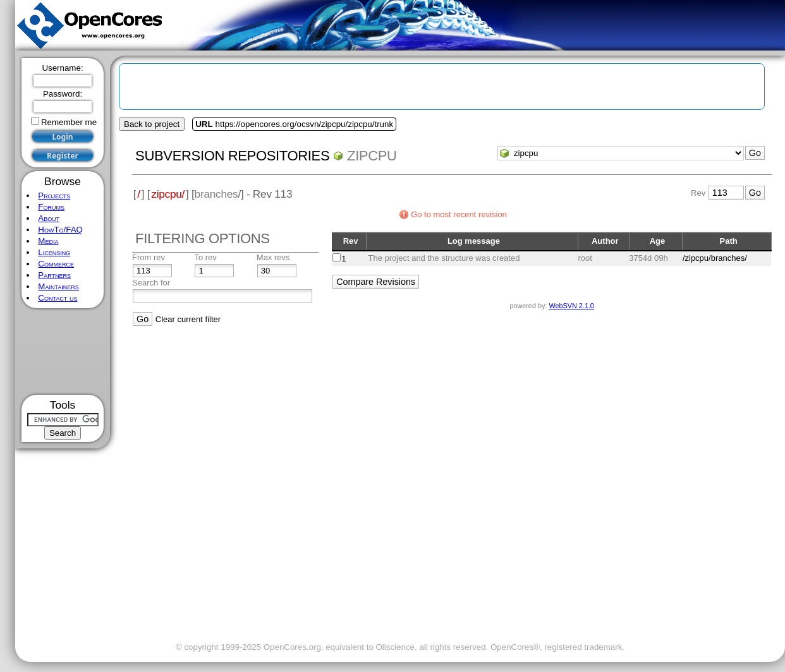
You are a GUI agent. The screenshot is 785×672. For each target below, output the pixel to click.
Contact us (58, 298)
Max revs (273, 257)
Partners (54, 275)
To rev (205, 257)
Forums (51, 207)
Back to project (152, 124)
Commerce (56, 264)
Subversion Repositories (232, 156)
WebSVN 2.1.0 (571, 306)
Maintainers (58, 286)
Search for (151, 283)
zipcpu (372, 156)
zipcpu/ (168, 194)
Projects (54, 195)
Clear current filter (188, 319)
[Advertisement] (63, 351)
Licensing (54, 252)
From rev (149, 257)
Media (48, 241)
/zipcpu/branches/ (715, 258)
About (49, 218)
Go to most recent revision (459, 214)
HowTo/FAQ (60, 230)
